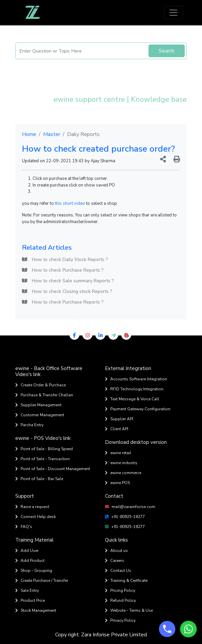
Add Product (30, 561)
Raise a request (32, 507)
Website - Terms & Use (129, 610)
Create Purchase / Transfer (42, 580)
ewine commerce (123, 473)
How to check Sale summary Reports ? (68, 281)
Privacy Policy (120, 620)
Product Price (30, 600)
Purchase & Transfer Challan (44, 395)
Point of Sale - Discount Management (53, 469)
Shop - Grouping (34, 571)
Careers (115, 561)
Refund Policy (120, 600)
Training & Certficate (126, 580)
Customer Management (40, 415)
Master (52, 134)
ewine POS (117, 483)
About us (116, 551)
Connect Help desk (36, 517)
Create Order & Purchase (41, 385)
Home (29, 134)
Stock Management (36, 610)
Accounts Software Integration (136, 379)
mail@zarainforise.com (130, 507)
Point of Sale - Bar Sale (39, 479)
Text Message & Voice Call (132, 399)
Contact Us (118, 571)
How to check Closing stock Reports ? (67, 291)
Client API (117, 429)
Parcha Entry (29, 425)
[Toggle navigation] (173, 13)
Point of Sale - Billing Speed (44, 449)
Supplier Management (38, 405)
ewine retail (118, 453)
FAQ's (24, 527)
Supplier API (119, 419)
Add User (27, 551)
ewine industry (121, 463)
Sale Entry (27, 590)
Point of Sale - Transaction (43, 459)
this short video (70, 203)
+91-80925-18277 (125, 517)
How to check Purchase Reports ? (63, 270)
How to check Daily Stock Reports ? (65, 259)
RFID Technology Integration (134, 389)
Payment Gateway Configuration (138, 409)
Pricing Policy (120, 590)
